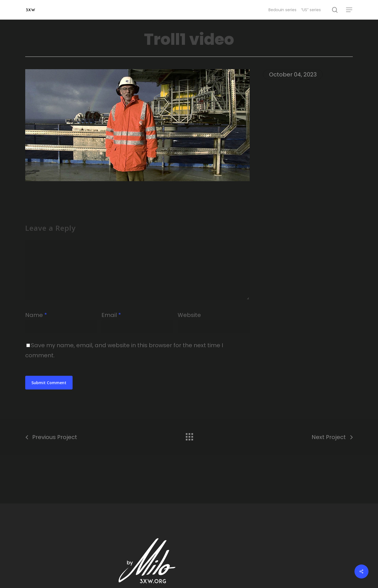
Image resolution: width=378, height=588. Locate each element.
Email (111, 315)
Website (189, 315)
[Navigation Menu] (349, 10)
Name (36, 315)
